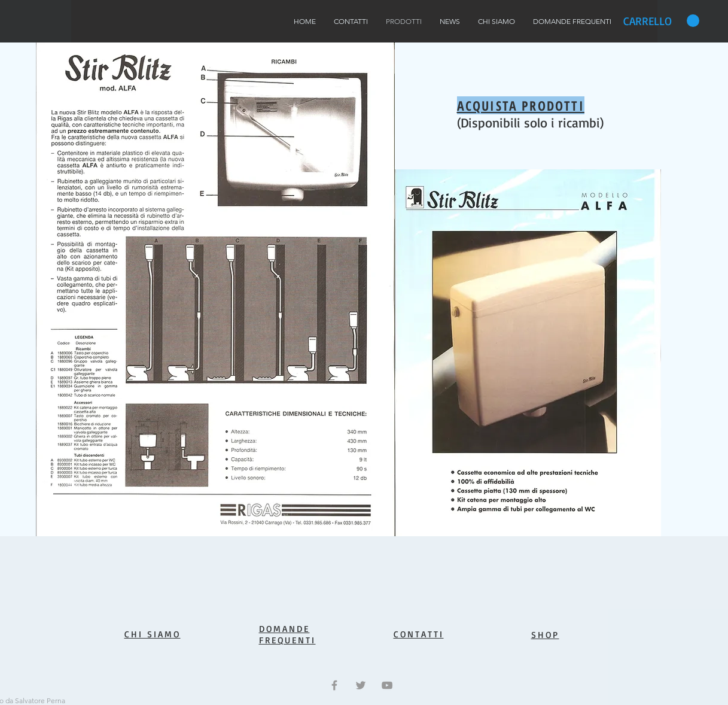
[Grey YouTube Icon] (387, 685)
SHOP (545, 635)
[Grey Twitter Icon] (361, 685)
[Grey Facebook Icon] (334, 685)
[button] (661, 21)
